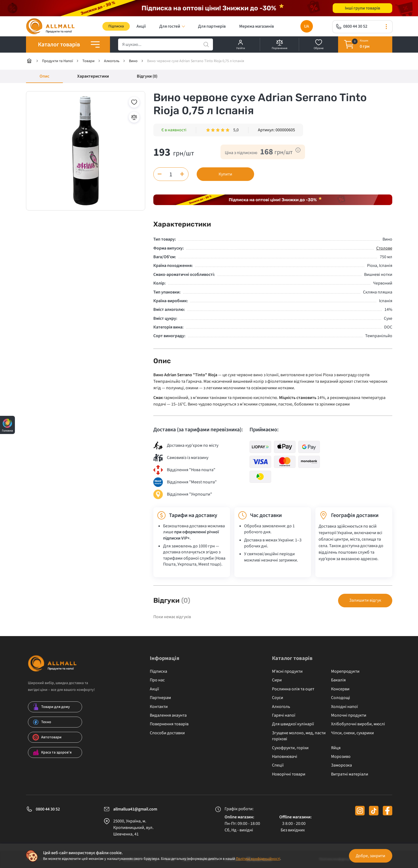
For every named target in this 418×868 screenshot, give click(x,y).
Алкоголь (281, 707)
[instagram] (360, 811)
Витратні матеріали (350, 774)
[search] (166, 44)
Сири (277, 680)
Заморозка (341, 765)
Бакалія (338, 680)
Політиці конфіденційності (258, 859)
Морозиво (341, 757)
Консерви (340, 689)
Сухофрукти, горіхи (290, 748)
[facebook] (388, 811)
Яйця (336, 748)
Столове (384, 248)
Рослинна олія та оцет (293, 689)
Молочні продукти (349, 715)
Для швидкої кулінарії (293, 724)
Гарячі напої (284, 715)
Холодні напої (344, 707)
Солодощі (341, 698)
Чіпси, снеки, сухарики (352, 733)
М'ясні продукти (287, 671)
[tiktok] (374, 811)
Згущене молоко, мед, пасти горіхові (299, 736)
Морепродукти (345, 671)
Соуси (278, 698)
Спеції (278, 765)
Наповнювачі (285, 757)
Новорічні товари (289, 774)
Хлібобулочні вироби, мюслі (358, 724)
